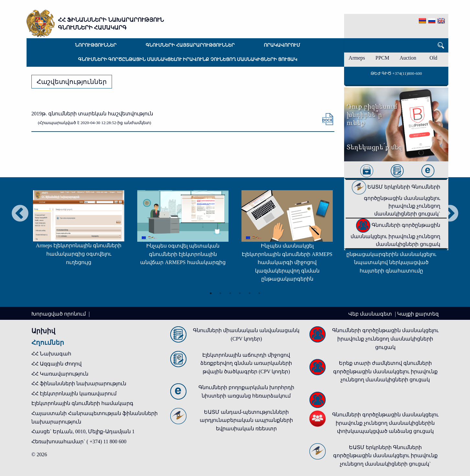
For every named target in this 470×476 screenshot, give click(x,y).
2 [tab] (220, 293)
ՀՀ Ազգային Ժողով (56, 364)
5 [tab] (250, 293)
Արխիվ (43, 331)
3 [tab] (230, 293)
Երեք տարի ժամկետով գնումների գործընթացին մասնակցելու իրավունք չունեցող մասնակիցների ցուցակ (385, 371)
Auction (408, 58)
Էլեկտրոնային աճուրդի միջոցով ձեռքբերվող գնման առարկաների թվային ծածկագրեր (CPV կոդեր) (246, 363)
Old (433, 58)
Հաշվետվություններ (72, 82)
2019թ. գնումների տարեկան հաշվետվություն (92, 114)
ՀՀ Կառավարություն (60, 374)
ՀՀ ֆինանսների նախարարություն (79, 383)
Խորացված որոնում (59, 314)
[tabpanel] (79, 231)
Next (450, 214)
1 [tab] (211, 293)
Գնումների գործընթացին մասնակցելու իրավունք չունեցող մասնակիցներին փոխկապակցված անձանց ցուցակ (385, 423)
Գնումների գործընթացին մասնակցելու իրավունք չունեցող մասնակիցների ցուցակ (188, 59)
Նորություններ (96, 45)
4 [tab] (240, 293)
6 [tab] (259, 293)
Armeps (357, 58)
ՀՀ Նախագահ (51, 354)
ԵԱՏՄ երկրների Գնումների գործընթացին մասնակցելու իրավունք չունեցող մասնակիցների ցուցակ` (396, 200)
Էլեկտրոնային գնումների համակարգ (82, 403)
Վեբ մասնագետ (371, 314)
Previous (20, 214)
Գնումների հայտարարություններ (190, 45)
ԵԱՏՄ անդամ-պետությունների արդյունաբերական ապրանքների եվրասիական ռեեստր (246, 420)
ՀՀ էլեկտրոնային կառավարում (74, 394)
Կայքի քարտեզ (418, 314)
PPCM (382, 58)
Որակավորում (282, 45)
